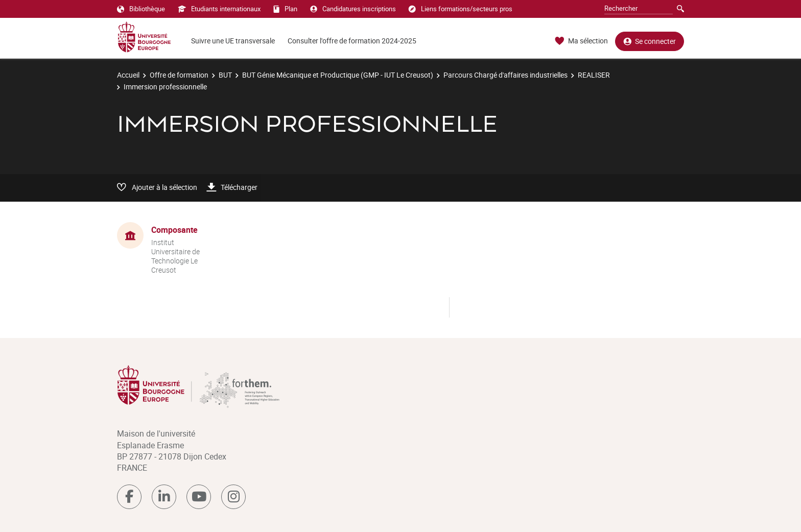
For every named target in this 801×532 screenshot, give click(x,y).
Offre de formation (179, 75)
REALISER (594, 75)
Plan (285, 9)
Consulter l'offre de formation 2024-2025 (352, 41)
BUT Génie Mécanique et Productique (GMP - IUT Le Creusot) (338, 75)
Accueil (128, 75)
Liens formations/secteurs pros (461, 9)
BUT (225, 75)
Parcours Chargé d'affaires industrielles (505, 75)
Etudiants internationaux (219, 9)
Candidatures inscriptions (353, 9)
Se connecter (650, 41)
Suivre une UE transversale (233, 41)
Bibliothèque (141, 9)
